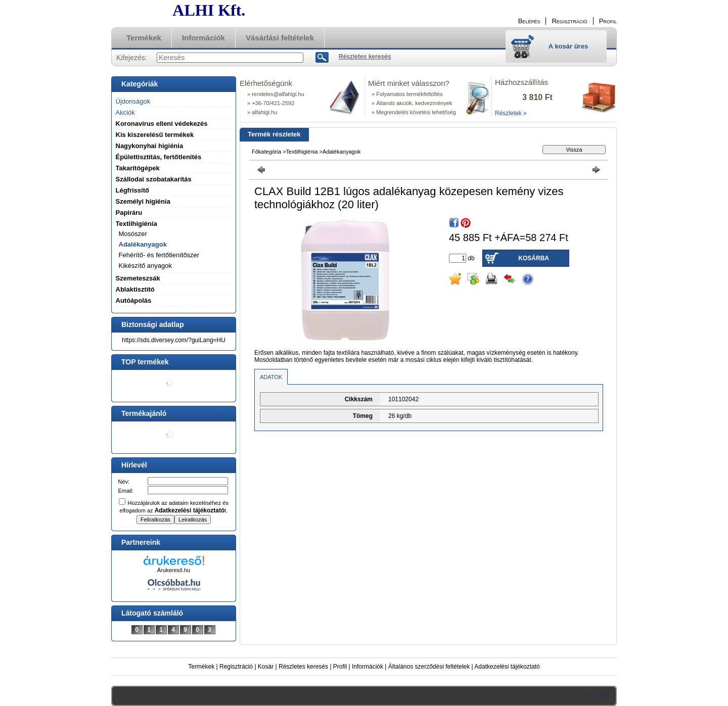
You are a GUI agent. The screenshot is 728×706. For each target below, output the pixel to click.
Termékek (201, 667)
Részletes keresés (303, 667)
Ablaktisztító (135, 289)
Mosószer (133, 234)
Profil (340, 667)
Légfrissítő (132, 190)
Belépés (529, 21)
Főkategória (266, 152)
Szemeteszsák (138, 278)
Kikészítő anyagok (146, 266)
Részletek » (511, 113)
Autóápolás (134, 300)
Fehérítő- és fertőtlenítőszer (159, 255)
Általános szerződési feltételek (429, 667)
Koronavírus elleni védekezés (162, 124)
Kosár (266, 667)
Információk (368, 667)
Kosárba (534, 258)
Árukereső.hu (174, 570)
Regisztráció (236, 667)
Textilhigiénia (302, 152)
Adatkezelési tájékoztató (507, 667)
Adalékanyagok (143, 244)
